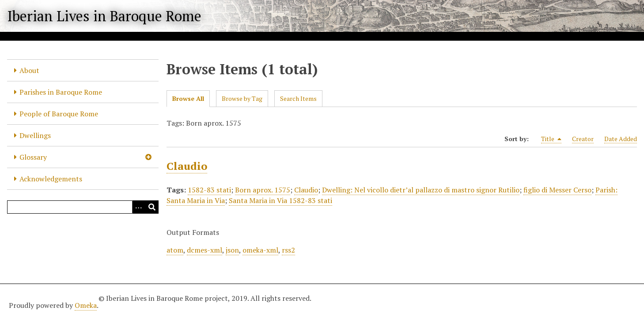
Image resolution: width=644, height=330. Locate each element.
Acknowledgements (51, 179)
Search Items (298, 98)
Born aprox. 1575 (263, 190)
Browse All (188, 98)
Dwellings (35, 135)
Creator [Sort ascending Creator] (583, 139)
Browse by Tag (242, 98)
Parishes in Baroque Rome (61, 92)
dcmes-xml (205, 250)
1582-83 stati (209, 190)
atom (175, 250)
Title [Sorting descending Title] (551, 139)
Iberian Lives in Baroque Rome (104, 16)
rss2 (288, 250)
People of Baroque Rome (59, 114)
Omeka (86, 305)
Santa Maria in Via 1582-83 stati (280, 200)
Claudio (187, 166)
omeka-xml (260, 250)
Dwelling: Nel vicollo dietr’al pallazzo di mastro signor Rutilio (421, 190)
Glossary (33, 157)
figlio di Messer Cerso (557, 190)
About (29, 70)
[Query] (83, 207)
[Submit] (152, 207)
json (232, 250)
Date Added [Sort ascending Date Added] (621, 139)
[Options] (139, 207)
